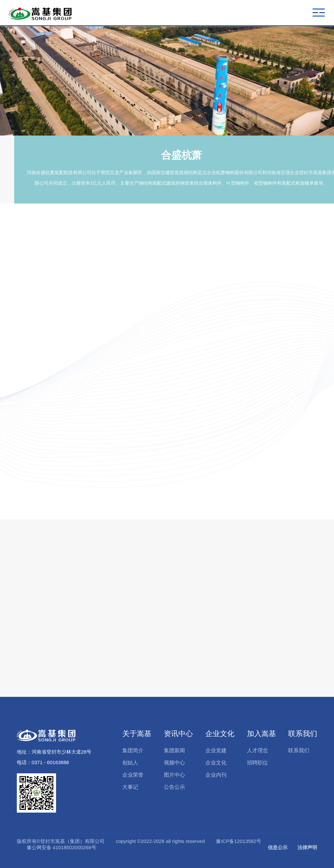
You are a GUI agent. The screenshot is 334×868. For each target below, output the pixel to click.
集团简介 (133, 750)
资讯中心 (178, 734)
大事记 (130, 787)
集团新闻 (174, 750)
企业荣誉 (133, 775)
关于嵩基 (137, 734)
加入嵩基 (261, 734)
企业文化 (220, 734)
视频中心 (174, 763)
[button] (165, 128)
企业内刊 (216, 775)
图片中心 (174, 775)
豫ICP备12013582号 (239, 841)
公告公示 (174, 787)
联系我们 (303, 734)
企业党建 (216, 750)
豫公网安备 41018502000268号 (61, 847)
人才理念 (258, 750)
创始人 (130, 763)
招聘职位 (258, 763)
